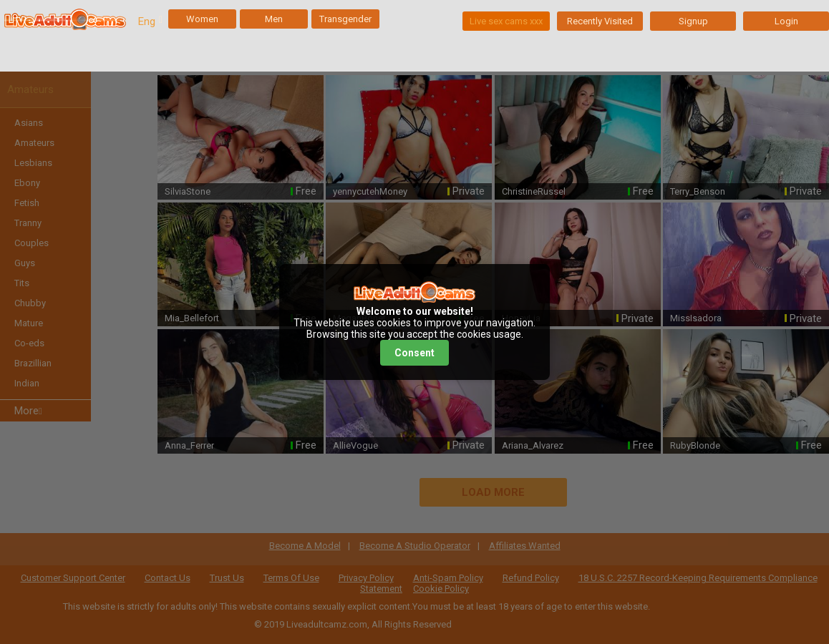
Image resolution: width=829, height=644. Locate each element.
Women (202, 19)
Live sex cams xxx (506, 21)
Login (786, 21)
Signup (693, 21)
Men (274, 19)
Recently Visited (600, 21)
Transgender (345, 19)
